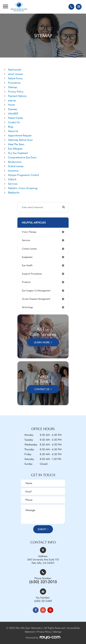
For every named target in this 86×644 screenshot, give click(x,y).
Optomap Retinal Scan (20, 140)
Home (11, 105)
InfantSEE (13, 114)
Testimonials (15, 70)
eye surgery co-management (36, 291)
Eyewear (13, 109)
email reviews (16, 74)
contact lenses (29, 249)
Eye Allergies (15, 149)
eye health (27, 265)
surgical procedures (32, 274)
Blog (11, 127)
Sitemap (13, 87)
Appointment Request (20, 136)
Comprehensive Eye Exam (22, 157)
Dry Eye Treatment (18, 153)
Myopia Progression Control (23, 175)
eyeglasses (27, 257)
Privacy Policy (16, 92)
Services (13, 184)
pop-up (12, 100)
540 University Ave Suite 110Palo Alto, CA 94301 (43, 561)
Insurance (13, 171)
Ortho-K (12, 179)
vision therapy (29, 232)
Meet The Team (16, 144)
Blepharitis (14, 193)
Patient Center (16, 118)
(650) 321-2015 (43, 582)
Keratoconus (15, 162)
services (26, 240)
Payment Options (17, 96)
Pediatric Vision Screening (23, 188)
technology (27, 307)
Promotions (14, 83)
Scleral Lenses (16, 166)
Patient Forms (15, 78)
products (26, 282)
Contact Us (14, 122)
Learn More (42, 342)
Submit (42, 529)
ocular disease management (36, 299)
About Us (13, 131)
